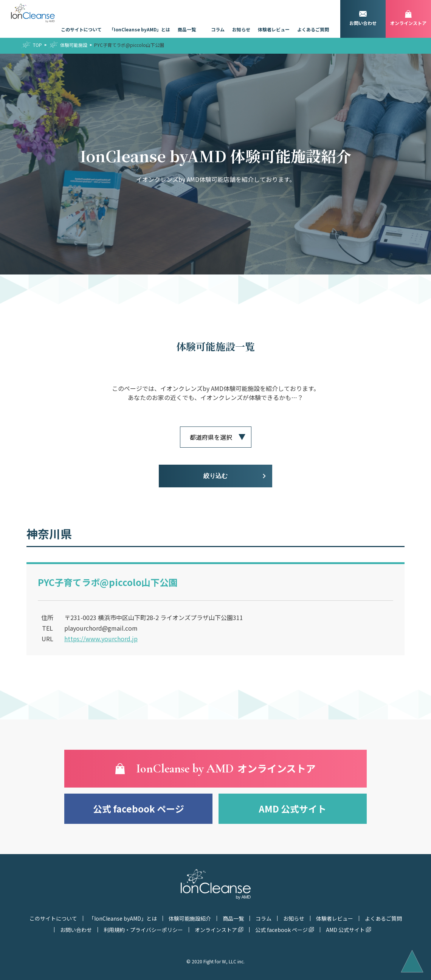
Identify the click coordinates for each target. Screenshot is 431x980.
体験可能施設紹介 (190, 918)
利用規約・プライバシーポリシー (143, 930)
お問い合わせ (76, 930)
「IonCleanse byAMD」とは (140, 29)
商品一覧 (187, 29)
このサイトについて (81, 29)
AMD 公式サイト (293, 809)
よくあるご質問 (313, 29)
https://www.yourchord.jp (101, 639)
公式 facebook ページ (139, 809)
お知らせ (241, 29)
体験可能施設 (74, 45)
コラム (218, 29)
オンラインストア (216, 930)
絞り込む (215, 476)
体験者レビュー (274, 29)
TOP (37, 45)
